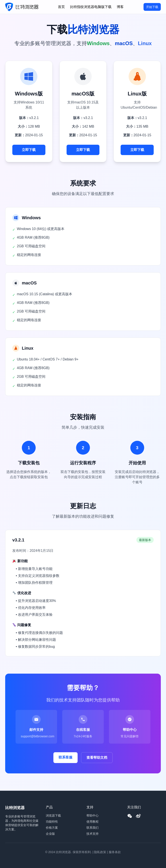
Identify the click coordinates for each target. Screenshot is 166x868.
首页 (61, 7)
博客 (120, 7)
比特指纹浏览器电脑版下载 (91, 7)
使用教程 (93, 822)
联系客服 (65, 757)
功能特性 (52, 822)
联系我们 (93, 828)
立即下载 (29, 150)
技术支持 (93, 834)
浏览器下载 (53, 816)
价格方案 (52, 828)
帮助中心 (93, 816)
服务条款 (115, 852)
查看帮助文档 (97, 758)
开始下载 (152, 7)
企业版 (50, 834)
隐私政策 (100, 852)
